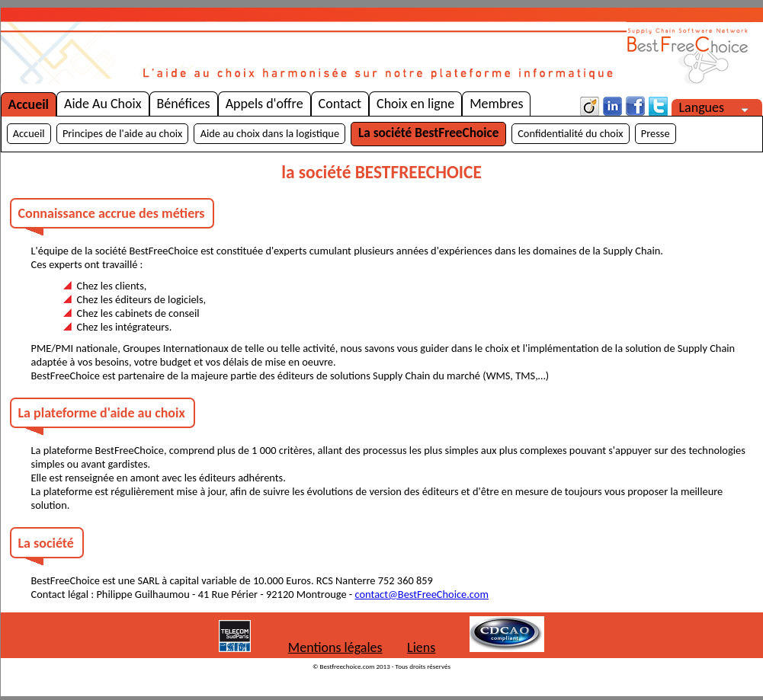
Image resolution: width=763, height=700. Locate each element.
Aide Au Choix (103, 104)
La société (46, 543)
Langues (708, 107)
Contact (340, 104)
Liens (421, 647)
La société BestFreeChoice (428, 133)
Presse (656, 133)
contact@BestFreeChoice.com (422, 594)
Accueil (29, 104)
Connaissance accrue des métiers (112, 213)
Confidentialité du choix (570, 133)
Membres (496, 104)
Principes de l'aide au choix (122, 133)
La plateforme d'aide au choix (102, 413)
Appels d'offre (264, 104)
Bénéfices (184, 104)
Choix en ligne (415, 104)
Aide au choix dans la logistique (270, 133)
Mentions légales (335, 647)
